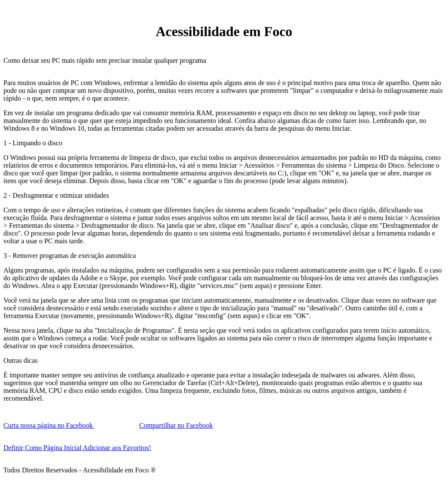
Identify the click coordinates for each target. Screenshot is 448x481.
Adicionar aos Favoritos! (117, 448)
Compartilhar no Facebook (176, 425)
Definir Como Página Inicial (43, 448)
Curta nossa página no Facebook (49, 425)
